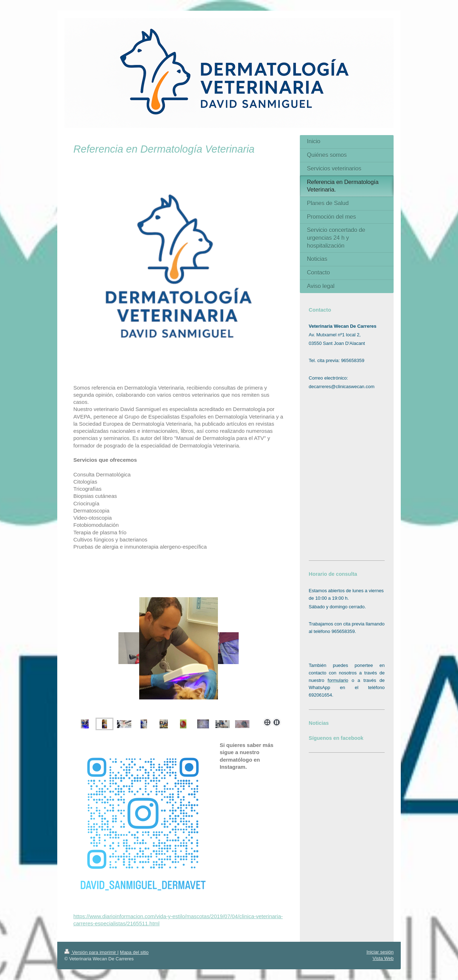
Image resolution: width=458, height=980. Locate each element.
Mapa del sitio (134, 952)
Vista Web (383, 958)
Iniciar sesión (380, 952)
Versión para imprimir (91, 952)
